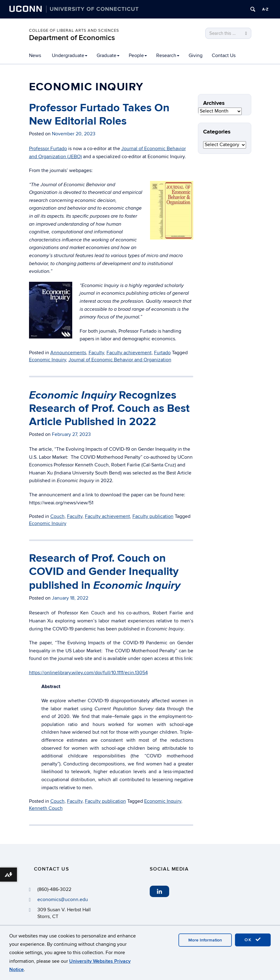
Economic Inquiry (48, 360)
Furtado (162, 353)
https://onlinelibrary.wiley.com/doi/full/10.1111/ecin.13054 (88, 673)
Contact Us (224, 55)
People (138, 55)
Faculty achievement (129, 353)
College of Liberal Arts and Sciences (74, 31)
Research (168, 55)
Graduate (108, 55)
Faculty (96, 353)
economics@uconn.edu (63, 900)
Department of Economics (72, 38)
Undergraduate (70, 55)
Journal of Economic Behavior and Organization (120, 360)
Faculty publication (153, 516)
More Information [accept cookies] (205, 940)
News (35, 55)
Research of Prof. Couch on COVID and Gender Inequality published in (105, 572)
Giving (196, 55)
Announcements (68, 353)
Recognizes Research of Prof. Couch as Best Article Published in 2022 (109, 408)
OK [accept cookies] (253, 940)
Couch (57, 516)
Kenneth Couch (46, 808)
